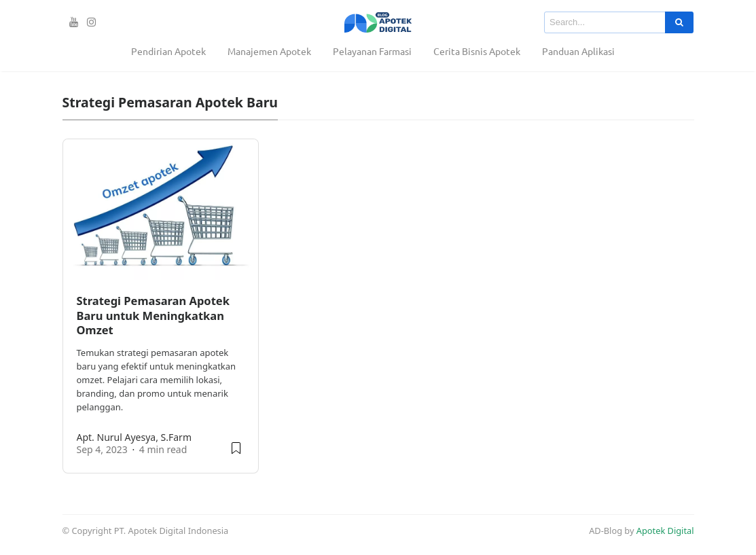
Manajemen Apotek (269, 51)
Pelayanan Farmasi (372, 51)
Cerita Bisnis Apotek (477, 51)
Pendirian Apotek (168, 51)
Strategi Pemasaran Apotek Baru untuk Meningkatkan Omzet (153, 315)
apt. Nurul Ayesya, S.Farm (134, 437)
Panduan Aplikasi (578, 51)
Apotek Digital (665, 531)
